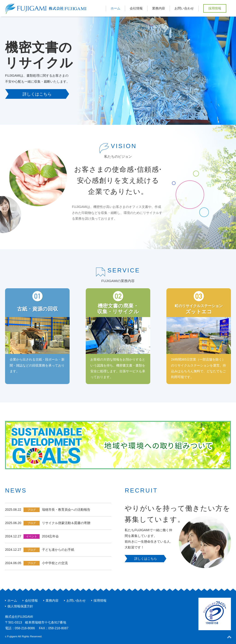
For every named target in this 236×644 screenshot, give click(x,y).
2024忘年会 (50, 536)
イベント (32, 536)
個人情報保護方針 (20, 606)
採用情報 (215, 8)
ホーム (115, 8)
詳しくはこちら (37, 94)
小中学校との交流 (55, 563)
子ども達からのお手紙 (58, 550)
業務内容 (159, 8)
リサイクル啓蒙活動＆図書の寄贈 (66, 523)
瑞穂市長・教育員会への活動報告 (66, 510)
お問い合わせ (184, 8)
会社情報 (136, 8)
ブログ (32, 510)
